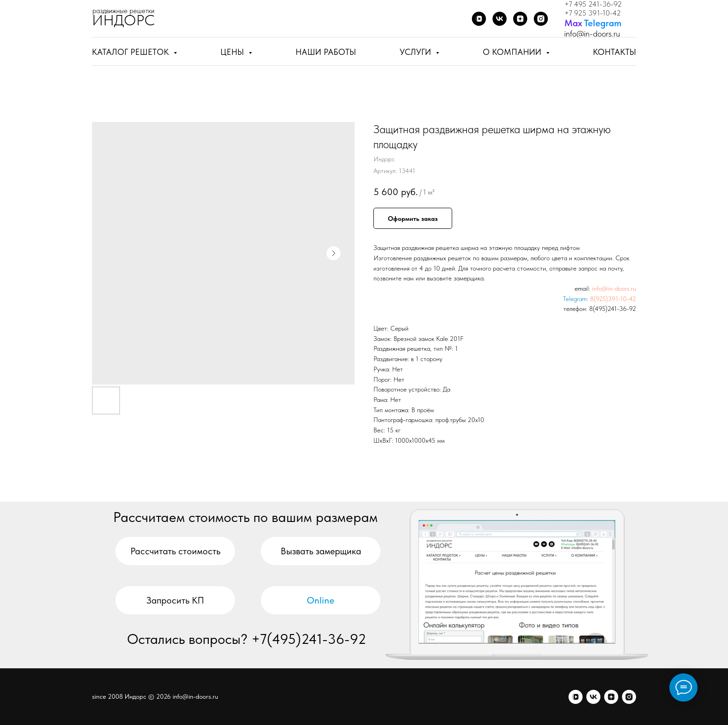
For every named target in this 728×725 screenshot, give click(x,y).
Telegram (603, 23)
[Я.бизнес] (541, 19)
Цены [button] (233, 52)
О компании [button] (513, 52)
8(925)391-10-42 (613, 299)
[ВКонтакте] (500, 19)
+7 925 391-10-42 (593, 13)
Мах (573, 23)
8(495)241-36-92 (613, 309)
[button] (321, 551)
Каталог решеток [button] (132, 52)
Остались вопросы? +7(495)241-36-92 (247, 639)
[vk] (593, 697)
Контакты (614, 52)
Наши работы (326, 52)
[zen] (611, 697)
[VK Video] (479, 19)
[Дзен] (520, 19)
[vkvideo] (576, 697)
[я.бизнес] (629, 697)
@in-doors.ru (598, 34)
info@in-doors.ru (614, 288)
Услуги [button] (417, 52)
